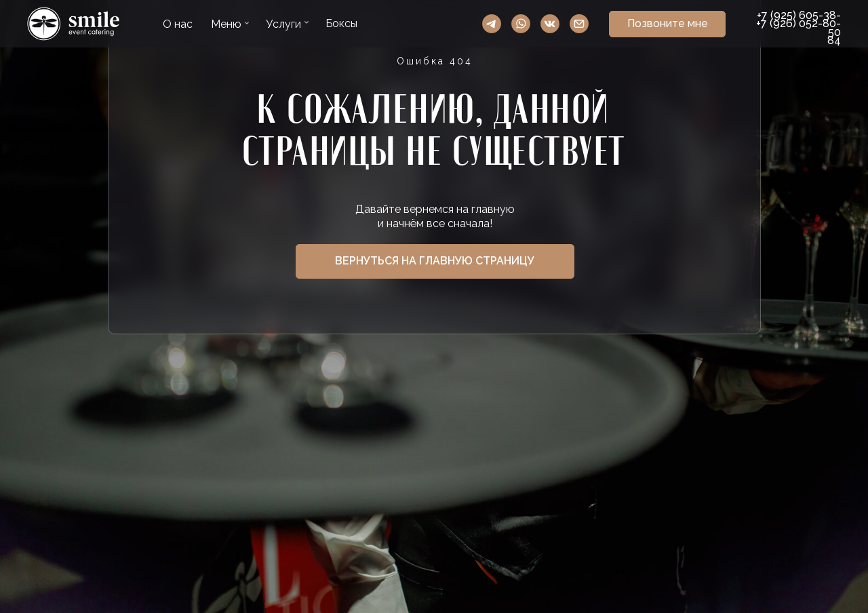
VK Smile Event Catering (550, 24)
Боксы (341, 23)
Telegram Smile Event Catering (492, 24)
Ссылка (74, 24)
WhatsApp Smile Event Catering (521, 24)
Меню (226, 24)
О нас (178, 24)
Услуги (283, 24)
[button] (667, 24)
